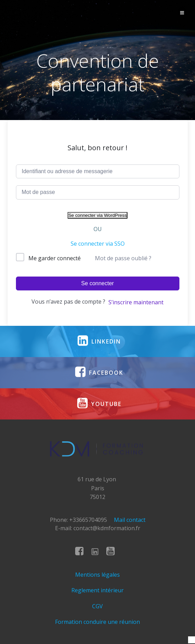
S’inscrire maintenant (136, 302)
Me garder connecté (55, 258)
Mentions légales (97, 575)
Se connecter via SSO (98, 244)
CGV (97, 606)
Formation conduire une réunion (97, 622)
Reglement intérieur (97, 590)
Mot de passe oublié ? (123, 258)
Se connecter (97, 283)
